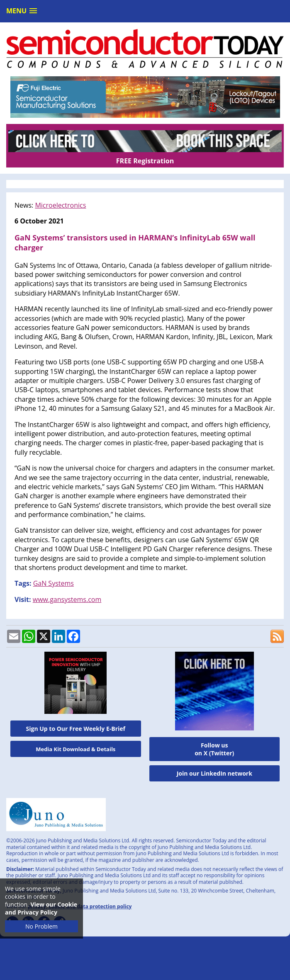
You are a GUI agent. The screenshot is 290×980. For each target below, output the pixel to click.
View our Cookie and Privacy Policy (41, 908)
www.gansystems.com (67, 599)
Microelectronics (60, 205)
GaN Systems (54, 583)
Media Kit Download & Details (76, 749)
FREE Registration (145, 161)
